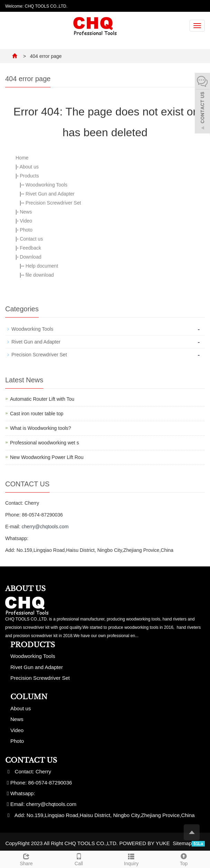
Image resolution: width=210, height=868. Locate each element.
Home (22, 158)
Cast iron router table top (37, 414)
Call (79, 859)
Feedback (30, 248)
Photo (26, 230)
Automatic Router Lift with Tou (42, 399)
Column (29, 697)
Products (29, 176)
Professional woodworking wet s (44, 443)
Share (26, 859)
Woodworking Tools (47, 185)
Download (30, 257)
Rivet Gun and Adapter (50, 194)
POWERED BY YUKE (145, 843)
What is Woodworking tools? (40, 428)
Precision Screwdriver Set (53, 203)
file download (40, 275)
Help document (42, 266)
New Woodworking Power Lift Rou (47, 457)
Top (184, 859)
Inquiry (131, 859)
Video (26, 221)
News (26, 212)
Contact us (31, 239)
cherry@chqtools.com (45, 527)
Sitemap (182, 843)
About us (29, 167)
